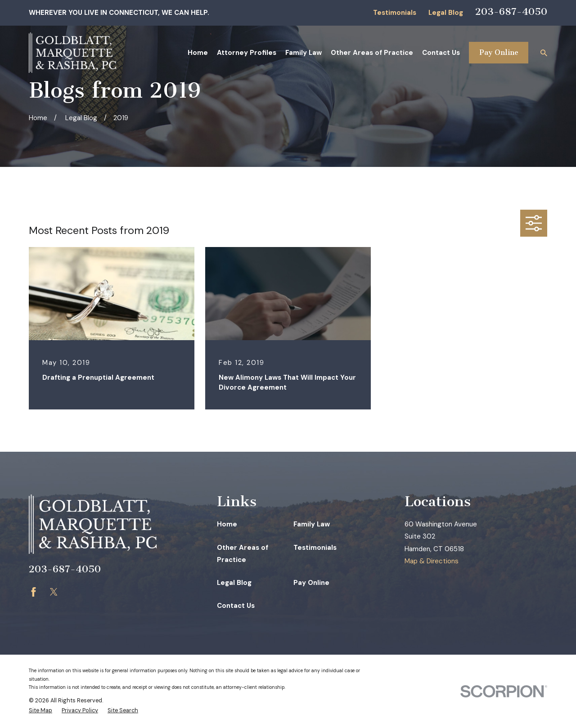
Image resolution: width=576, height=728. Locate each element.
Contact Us (236, 606)
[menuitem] (40, 711)
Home (227, 524)
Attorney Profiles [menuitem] (247, 53)
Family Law (312, 524)
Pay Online (499, 52)
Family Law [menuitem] (304, 53)
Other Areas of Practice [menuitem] (372, 53)
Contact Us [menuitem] (441, 53)
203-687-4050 (511, 11)
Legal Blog (446, 13)
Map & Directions (432, 561)
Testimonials (395, 13)
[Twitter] (54, 592)
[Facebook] (34, 592)
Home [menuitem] (198, 53)
